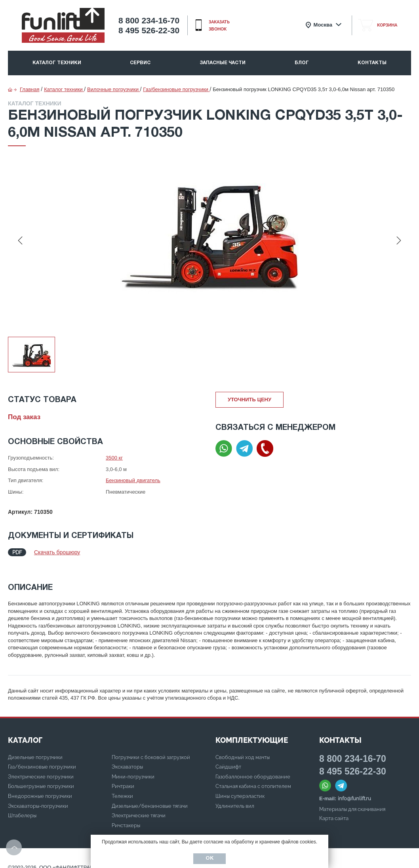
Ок (209, 858)
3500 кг (114, 458)
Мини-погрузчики (133, 769)
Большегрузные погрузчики (41, 778)
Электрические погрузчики (41, 769)
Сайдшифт (228, 759)
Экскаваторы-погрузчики (38, 798)
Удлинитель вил (235, 798)
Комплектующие (252, 732)
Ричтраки (123, 778)
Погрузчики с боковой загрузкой (151, 749)
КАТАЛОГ (25, 732)
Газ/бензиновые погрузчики (42, 759)
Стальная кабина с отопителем (253, 778)
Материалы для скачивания (352, 801)
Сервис (140, 63)
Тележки (122, 788)
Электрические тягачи (139, 808)
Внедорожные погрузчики (40, 788)
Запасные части (223, 63)
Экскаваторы (127, 759)
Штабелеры (22, 808)
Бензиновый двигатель (133, 480)
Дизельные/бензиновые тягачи (150, 798)
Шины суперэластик (240, 788)
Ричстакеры (126, 817)
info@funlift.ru (354, 791)
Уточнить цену (249, 400)
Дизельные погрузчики (35, 749)
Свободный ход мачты (243, 749)
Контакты (372, 63)
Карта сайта (334, 810)
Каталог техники (57, 63)
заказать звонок (219, 26)
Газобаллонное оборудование (253, 769)
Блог (302, 63)
